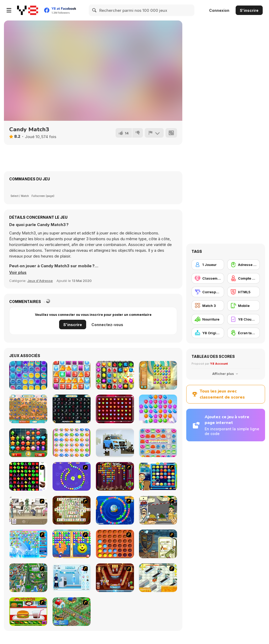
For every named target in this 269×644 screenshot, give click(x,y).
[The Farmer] (72, 612)
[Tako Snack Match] (158, 443)
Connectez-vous (107, 325)
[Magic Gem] (72, 544)
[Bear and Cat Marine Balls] (115, 510)
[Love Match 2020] (115, 409)
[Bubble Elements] (28, 544)
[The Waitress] (28, 510)
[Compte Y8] (244, 278)
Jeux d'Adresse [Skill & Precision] (40, 281)
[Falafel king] (158, 510)
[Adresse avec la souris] (244, 265)
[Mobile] (244, 306)
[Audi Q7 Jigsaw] (115, 443)
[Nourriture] (208, 319)
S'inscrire (249, 10)
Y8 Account (219, 364)
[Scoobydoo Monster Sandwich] (158, 544)
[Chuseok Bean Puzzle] (158, 476)
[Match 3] (208, 306)
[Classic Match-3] (72, 375)
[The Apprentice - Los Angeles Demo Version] (115, 578)
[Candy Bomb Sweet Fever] (115, 375)
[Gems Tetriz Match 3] (28, 443)
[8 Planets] (72, 476)
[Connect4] (115, 544)
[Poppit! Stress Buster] (115, 476)
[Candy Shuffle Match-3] (158, 409)
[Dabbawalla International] (28, 578)
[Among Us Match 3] (72, 409)
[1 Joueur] (208, 265)
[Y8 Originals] (208, 333)
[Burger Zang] (28, 612)
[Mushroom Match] (72, 443)
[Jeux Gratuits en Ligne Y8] (28, 10)
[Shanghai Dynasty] (72, 510)
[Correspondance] (208, 292)
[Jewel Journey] (158, 375)
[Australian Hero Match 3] (28, 409)
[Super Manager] (158, 578)
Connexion (219, 10)
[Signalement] (154, 133)
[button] (18, 273)
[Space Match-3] (28, 375)
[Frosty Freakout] (72, 578)
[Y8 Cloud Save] (244, 319)
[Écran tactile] (244, 333)
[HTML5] (244, 292)
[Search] (95, 10)
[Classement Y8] (208, 278)
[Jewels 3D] (28, 476)
